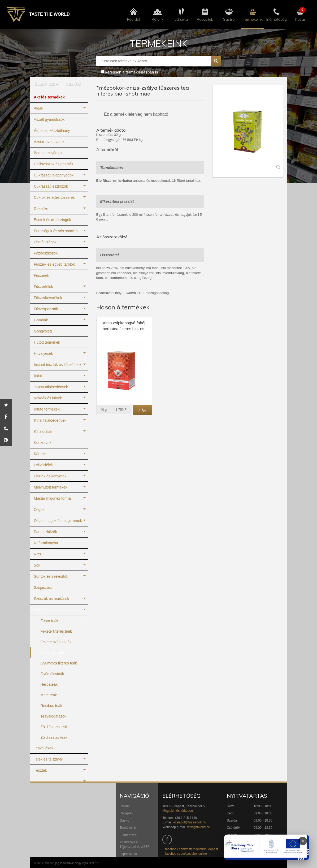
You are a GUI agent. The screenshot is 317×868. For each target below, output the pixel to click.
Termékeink (128, 828)
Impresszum (128, 854)
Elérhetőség (128, 835)
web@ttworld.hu (199, 827)
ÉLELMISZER (45, 84)
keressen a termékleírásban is (132, 72)
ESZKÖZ (74, 84)
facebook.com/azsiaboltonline (186, 854)
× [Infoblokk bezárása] (303, 841)
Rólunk (125, 806)
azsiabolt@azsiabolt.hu (190, 822)
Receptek (126, 813)
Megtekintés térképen (178, 811)
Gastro (124, 821)
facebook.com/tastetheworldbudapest (191, 849)
